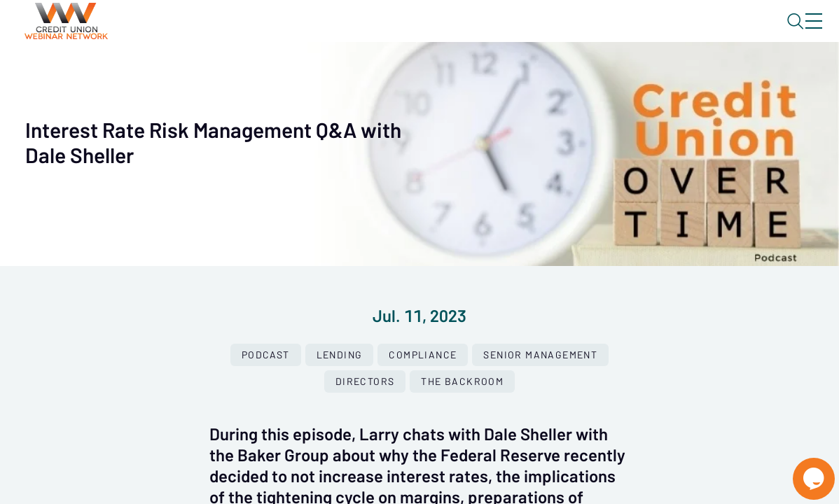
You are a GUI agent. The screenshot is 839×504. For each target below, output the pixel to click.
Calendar (326, 73)
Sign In (798, 33)
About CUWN (701, 33)
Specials (492, 73)
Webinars (249, 73)
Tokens (397, 73)
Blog (615, 33)
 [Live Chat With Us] (801, 469)
